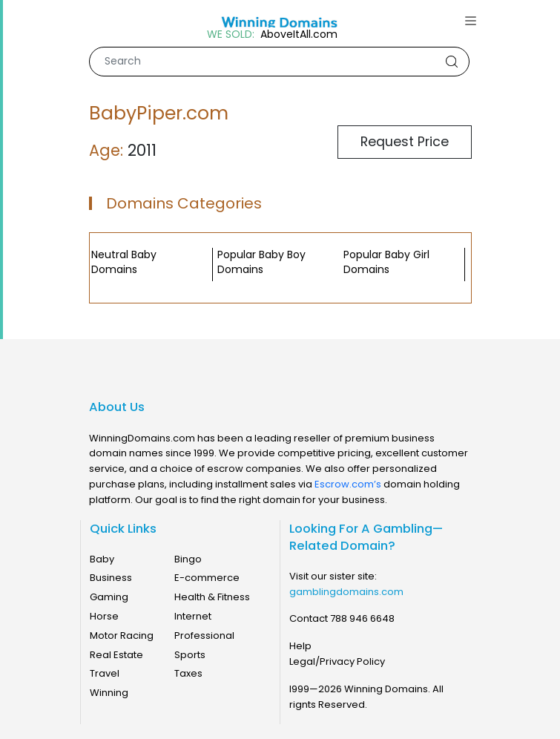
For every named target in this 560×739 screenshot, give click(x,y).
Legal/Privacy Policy (337, 661)
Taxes (188, 673)
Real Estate (116, 655)
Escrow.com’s (348, 484)
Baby (102, 559)
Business (111, 578)
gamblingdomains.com (346, 592)
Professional (204, 635)
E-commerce (207, 578)
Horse (104, 616)
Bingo (188, 559)
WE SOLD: (231, 35)
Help (300, 646)
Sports (190, 655)
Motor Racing (122, 635)
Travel (105, 673)
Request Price (405, 142)
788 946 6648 (362, 618)
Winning (109, 693)
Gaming (109, 597)
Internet (193, 616)
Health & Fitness (212, 597)
